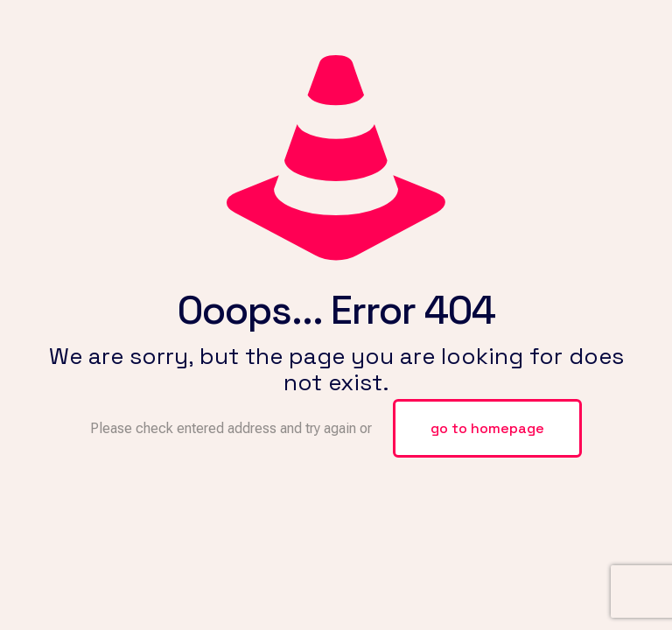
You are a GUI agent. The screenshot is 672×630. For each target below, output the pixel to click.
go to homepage (487, 428)
